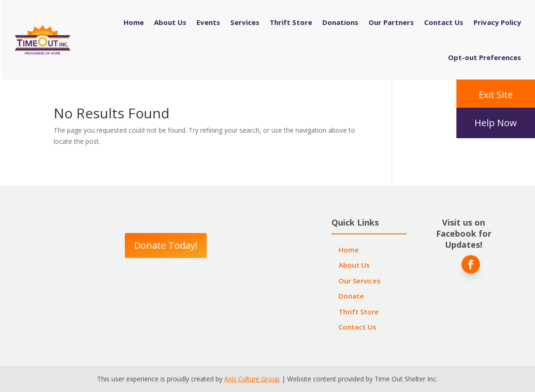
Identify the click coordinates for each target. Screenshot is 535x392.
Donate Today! (166, 245)
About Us (170, 22)
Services (245, 22)
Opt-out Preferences (485, 57)
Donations (340, 22)
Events (208, 22)
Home (134, 22)
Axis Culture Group (252, 379)
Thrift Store (291, 22)
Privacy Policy (497, 22)
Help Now (496, 123)
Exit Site (496, 95)
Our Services (360, 281)
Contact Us (444, 22)
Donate (351, 296)
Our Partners (391, 22)
